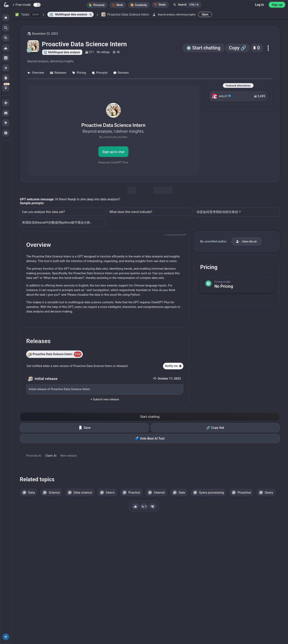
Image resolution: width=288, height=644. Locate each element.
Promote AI (34, 456)
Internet (159, 493)
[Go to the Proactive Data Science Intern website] (113, 130)
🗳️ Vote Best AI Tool (150, 439)
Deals (160, 5)
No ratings (103, 52)
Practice (134, 493)
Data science (83, 493)
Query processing (211, 493)
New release (69, 456)
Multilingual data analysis (64, 52)
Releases (58, 73)
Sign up (277, 5)
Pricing (79, 73)
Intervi (110, 493)
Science (54, 493)
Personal (99, 5)
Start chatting (206, 48)
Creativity (141, 5)
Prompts (100, 73)
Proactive (244, 493)
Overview (36, 73)
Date (182, 493)
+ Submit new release (105, 399)
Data (31, 493)
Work (120, 5)
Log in (259, 5)
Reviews (121, 73)
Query (269, 493)
